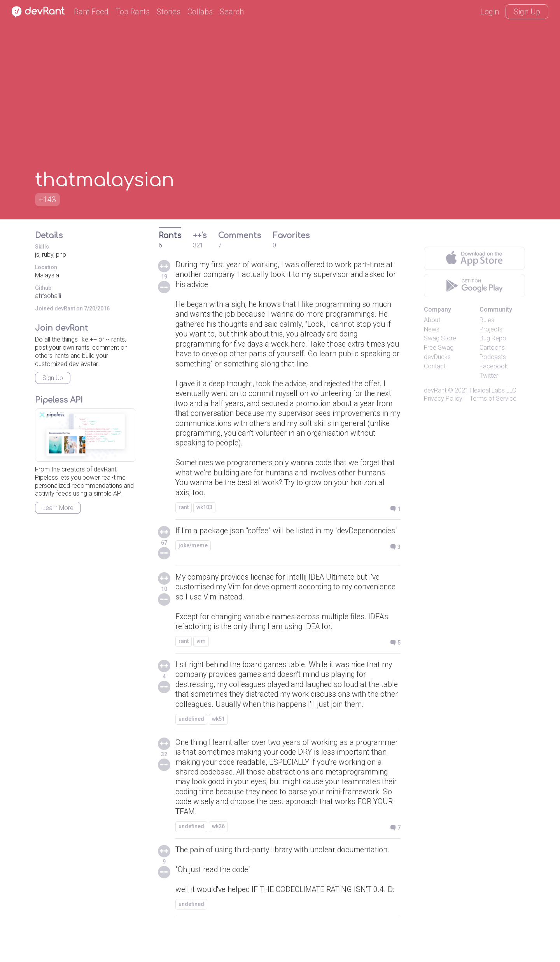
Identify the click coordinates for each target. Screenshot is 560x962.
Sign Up (527, 12)
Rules (487, 320)
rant (184, 512)
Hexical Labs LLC (493, 390)
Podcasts (493, 357)
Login (490, 12)
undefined (191, 738)
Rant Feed (91, 12)
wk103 (204, 512)
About (432, 320)
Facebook (494, 366)
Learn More (58, 508)
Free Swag (439, 348)
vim (201, 650)
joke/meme (193, 561)
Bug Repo (493, 338)
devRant (435, 390)
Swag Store (440, 338)
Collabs (200, 12)
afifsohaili (48, 296)
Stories (169, 12)
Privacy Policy (443, 399)
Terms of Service (493, 399)
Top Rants (133, 12)
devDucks (437, 357)
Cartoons (492, 348)
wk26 (218, 848)
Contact (435, 366)
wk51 (218, 738)
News (432, 329)
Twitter (489, 376)
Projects (491, 329)
